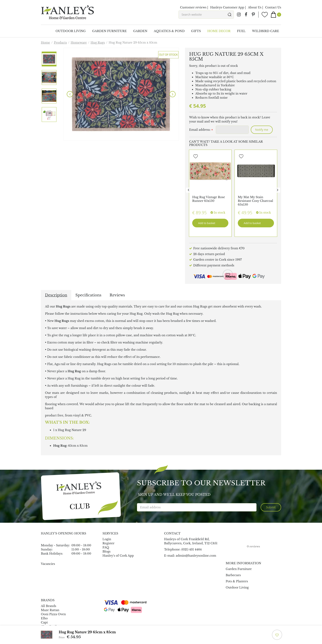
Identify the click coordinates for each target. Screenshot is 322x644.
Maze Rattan (50, 610)
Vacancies (48, 564)
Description (56, 295)
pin (253, 15)
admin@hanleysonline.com (196, 556)
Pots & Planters (237, 581)
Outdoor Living (237, 587)
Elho (44, 618)
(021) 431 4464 (191, 549)
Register (108, 543)
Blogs (106, 552)
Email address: (201, 130)
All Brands (49, 606)
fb (246, 15)
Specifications (88, 295)
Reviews (117, 295)
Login (107, 539)
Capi (44, 622)
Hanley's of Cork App (118, 556)
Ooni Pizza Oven (53, 614)
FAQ (106, 547)
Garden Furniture (239, 569)
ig (239, 15)
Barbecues (233, 575)
